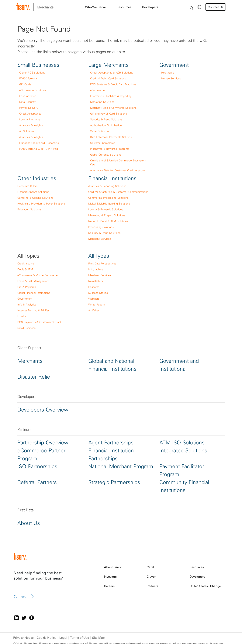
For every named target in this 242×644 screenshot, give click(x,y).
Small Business (26, 328)
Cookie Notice (47, 638)
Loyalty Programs (30, 119)
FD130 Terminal (28, 78)
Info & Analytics (27, 305)
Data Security (27, 102)
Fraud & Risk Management (33, 281)
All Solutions (27, 131)
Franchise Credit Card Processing (39, 143)
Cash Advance (28, 96)
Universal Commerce (103, 143)
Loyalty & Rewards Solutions (106, 209)
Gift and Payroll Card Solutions (108, 114)
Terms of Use (80, 638)
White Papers (97, 305)
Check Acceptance (30, 114)
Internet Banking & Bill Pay (33, 310)
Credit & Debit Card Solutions (108, 78)
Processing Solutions (101, 227)
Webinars (94, 299)
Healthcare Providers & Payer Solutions (41, 204)
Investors (110, 577)
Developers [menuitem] (150, 7)
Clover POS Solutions (32, 73)
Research (94, 287)
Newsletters (96, 281)
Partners (152, 586)
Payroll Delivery (29, 108)
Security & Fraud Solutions (106, 119)
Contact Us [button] (216, 7)
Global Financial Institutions (34, 293)
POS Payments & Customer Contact (39, 322)
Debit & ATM (25, 269)
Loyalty (22, 316)
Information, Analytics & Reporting (111, 96)
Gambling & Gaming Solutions (35, 198)
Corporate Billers (27, 186)
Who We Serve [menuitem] (95, 7)
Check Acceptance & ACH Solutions (112, 73)
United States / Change (205, 586)
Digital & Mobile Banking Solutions (109, 204)
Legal (63, 638)
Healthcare (168, 73)
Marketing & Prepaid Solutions (107, 215)
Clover (151, 577)
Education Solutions (29, 209)
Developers (197, 577)
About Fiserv (113, 567)
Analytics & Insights (31, 125)
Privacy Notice (23, 638)
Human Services (171, 78)
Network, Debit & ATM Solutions (108, 221)
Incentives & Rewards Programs (110, 149)
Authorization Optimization (106, 125)
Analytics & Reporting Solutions (107, 186)
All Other (94, 310)
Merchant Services (100, 239)
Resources (197, 567)
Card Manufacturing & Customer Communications (118, 192)
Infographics (96, 269)
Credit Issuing (26, 263)
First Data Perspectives (102, 263)
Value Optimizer (100, 131)
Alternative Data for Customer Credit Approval (118, 170)
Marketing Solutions (102, 102)
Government (25, 299)
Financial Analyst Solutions (33, 192)
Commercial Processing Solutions (108, 198)
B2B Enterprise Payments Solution (111, 137)
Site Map (99, 638)
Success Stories (98, 293)
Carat (150, 567)
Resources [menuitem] (124, 7)
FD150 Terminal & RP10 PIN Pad (39, 149)
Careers (109, 586)
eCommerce (97, 90)
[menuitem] (199, 7)
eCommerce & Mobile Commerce (38, 275)
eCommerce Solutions (33, 90)
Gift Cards (25, 84)
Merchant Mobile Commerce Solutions (113, 108)
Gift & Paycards (27, 287)
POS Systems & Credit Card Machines (113, 84)
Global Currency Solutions (106, 155)
